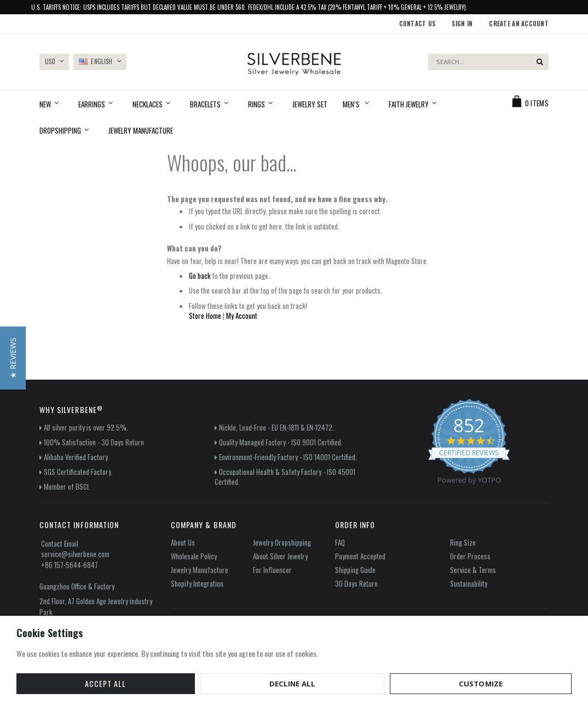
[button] (13, 358)
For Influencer (272, 570)
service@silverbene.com (75, 554)
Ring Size (463, 542)
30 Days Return (356, 583)
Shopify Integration (197, 583)
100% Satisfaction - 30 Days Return (94, 442)
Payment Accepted (360, 556)
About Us (183, 542)
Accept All (47, 683)
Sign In (462, 24)
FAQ (340, 542)
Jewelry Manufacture (200, 570)
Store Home (205, 316)
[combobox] (488, 62)
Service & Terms (473, 570)
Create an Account (519, 24)
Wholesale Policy (194, 556)
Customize (194, 683)
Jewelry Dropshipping (282, 542)
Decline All (118, 683)
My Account (242, 316)
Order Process (470, 556)
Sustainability (469, 583)
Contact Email (60, 543)
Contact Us (417, 24)
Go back (200, 276)
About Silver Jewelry (280, 556)
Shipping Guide (355, 570)
